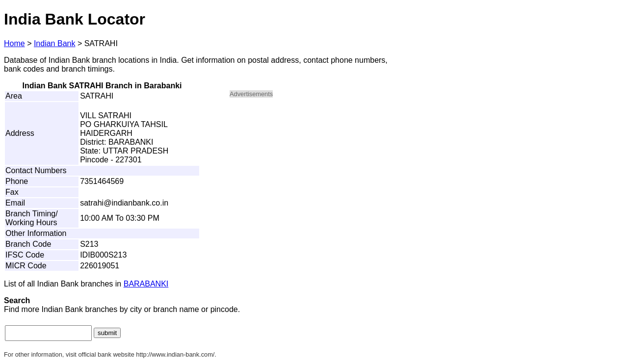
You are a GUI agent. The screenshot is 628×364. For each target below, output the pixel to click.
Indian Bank (55, 43)
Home (14, 43)
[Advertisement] (313, 175)
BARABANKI (146, 284)
